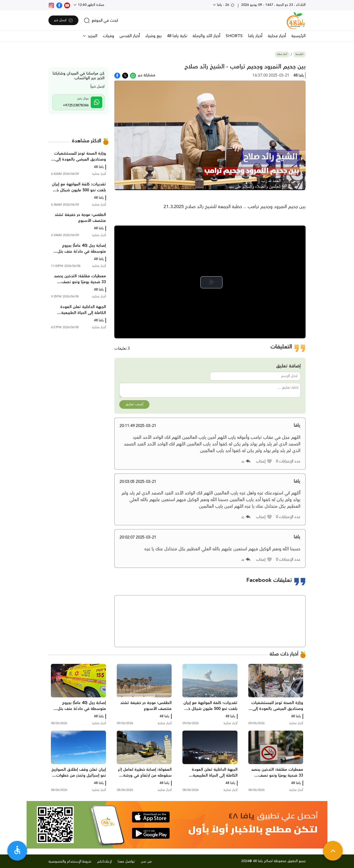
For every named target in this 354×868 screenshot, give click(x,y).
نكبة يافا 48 (177, 36)
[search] (101, 20)
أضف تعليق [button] (134, 404)
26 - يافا (226, 5)
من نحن (146, 862)
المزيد (92, 36)
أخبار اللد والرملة (206, 36)
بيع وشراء (153, 36)
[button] (264, 461)
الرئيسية (298, 36)
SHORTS (234, 36)
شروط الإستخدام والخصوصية (70, 862)
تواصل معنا (126, 862)
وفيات (108, 36)
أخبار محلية (277, 36)
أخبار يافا (255, 36)
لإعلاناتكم (104, 862)
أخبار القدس (130, 36)
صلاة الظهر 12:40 (91, 5)
